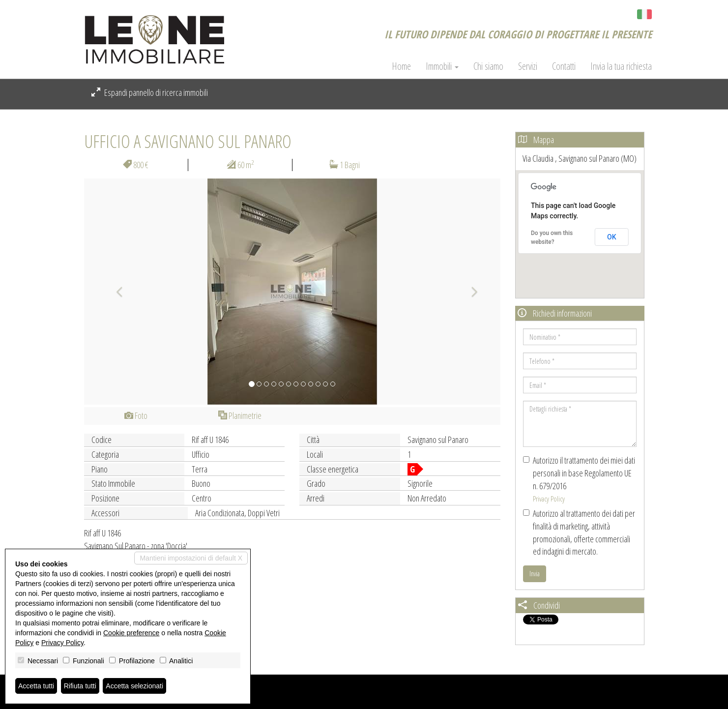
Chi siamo (488, 66)
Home (401, 66)
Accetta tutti (36, 686)
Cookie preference (131, 633)
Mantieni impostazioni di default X (191, 558)
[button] (115, 292)
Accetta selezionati (134, 686)
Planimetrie (240, 415)
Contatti (564, 66)
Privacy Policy (549, 499)
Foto (136, 415)
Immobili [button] (442, 66)
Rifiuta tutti (80, 686)
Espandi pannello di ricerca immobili (150, 92)
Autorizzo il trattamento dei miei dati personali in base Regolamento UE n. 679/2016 (579, 479)
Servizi (528, 66)
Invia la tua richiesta (621, 66)
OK (612, 237)
